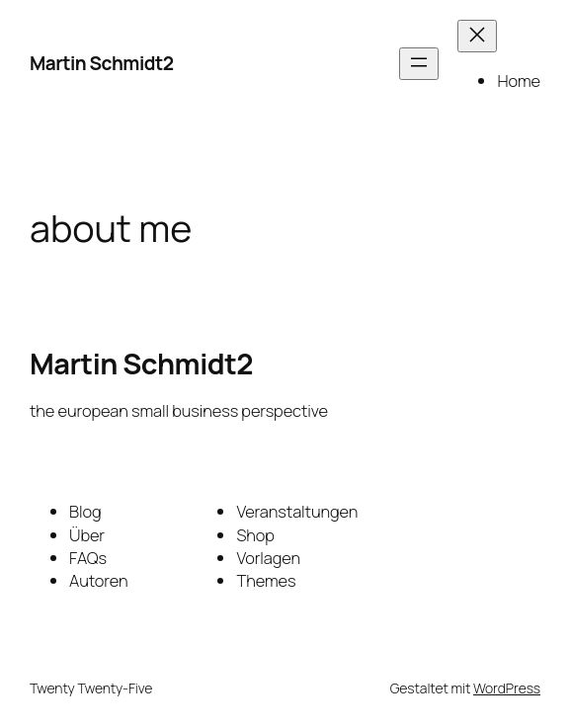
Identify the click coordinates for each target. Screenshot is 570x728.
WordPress (507, 688)
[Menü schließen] (477, 36)
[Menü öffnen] (419, 64)
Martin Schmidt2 (102, 63)
